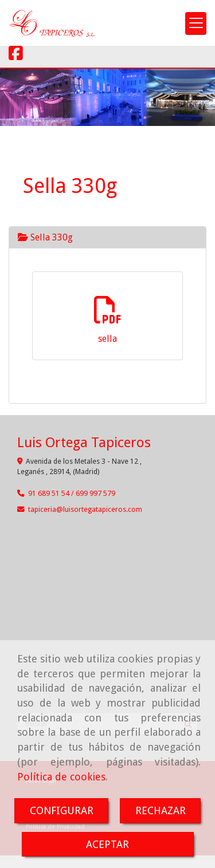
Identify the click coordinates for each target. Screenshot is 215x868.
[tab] (107, 238)
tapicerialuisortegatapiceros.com (85, 509)
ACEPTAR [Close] (107, 844)
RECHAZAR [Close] (161, 810)
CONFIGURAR (62, 810)
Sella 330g (45, 237)
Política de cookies (61, 777)
